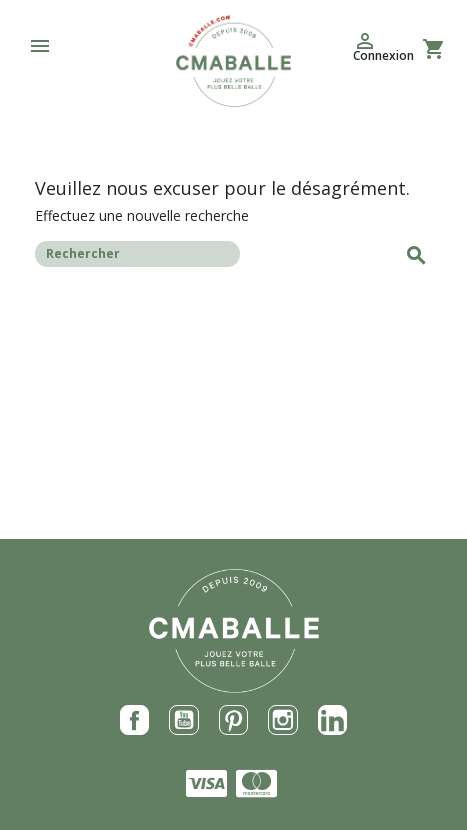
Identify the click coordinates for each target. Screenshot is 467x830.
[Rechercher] (137, 254)
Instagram (283, 720)
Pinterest (234, 720)
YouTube (184, 720)
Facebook (135, 720)
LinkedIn (333, 720)
